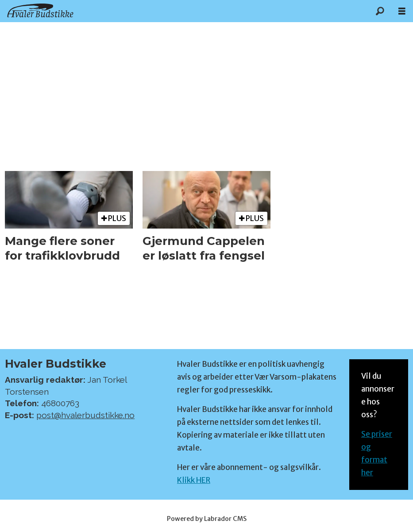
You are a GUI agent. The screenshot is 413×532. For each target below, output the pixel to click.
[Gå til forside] (40, 10)
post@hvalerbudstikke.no (85, 415)
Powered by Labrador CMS (207, 519)
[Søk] (380, 11)
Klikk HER (194, 480)
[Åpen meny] (402, 11)
